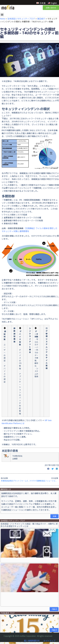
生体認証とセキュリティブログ (21, 19)
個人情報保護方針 (32, 641)
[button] (2, 15)
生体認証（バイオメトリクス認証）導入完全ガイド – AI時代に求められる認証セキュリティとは (29, 525)
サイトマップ (49, 641)
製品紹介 (41, 19)
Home (3, 19)
